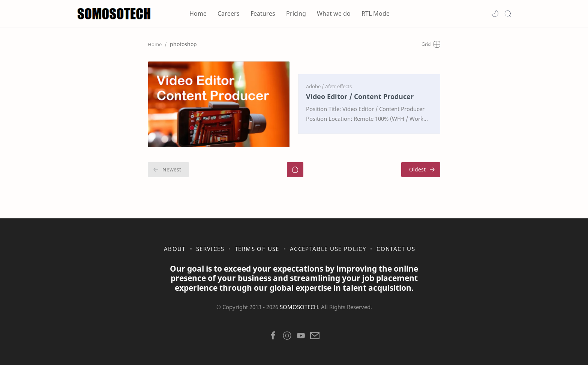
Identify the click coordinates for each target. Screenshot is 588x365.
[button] (495, 14)
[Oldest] (421, 169)
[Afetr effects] (338, 86)
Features (263, 14)
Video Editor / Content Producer (360, 96)
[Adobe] (315, 86)
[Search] (508, 14)
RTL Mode (376, 14)
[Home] (295, 169)
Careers (229, 14)
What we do (334, 14)
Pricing (296, 14)
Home (198, 14)
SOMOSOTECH (299, 306)
